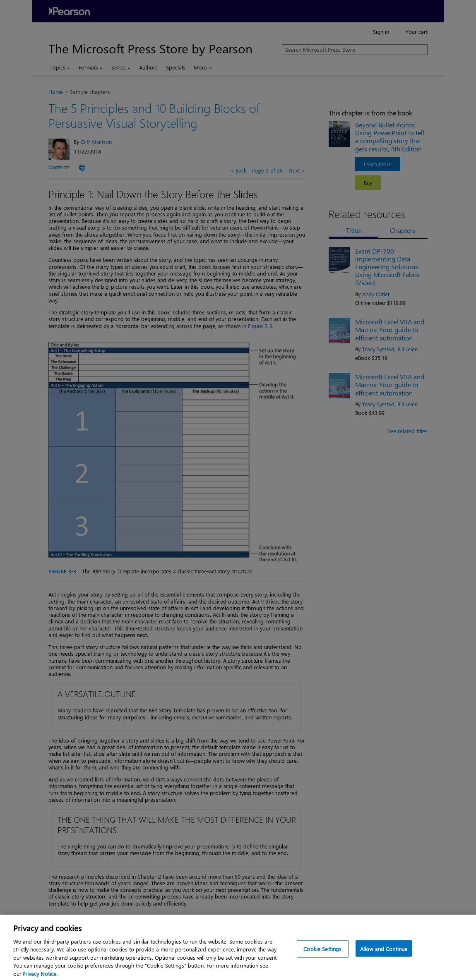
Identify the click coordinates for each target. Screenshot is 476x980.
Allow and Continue (384, 956)
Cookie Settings (322, 956)
